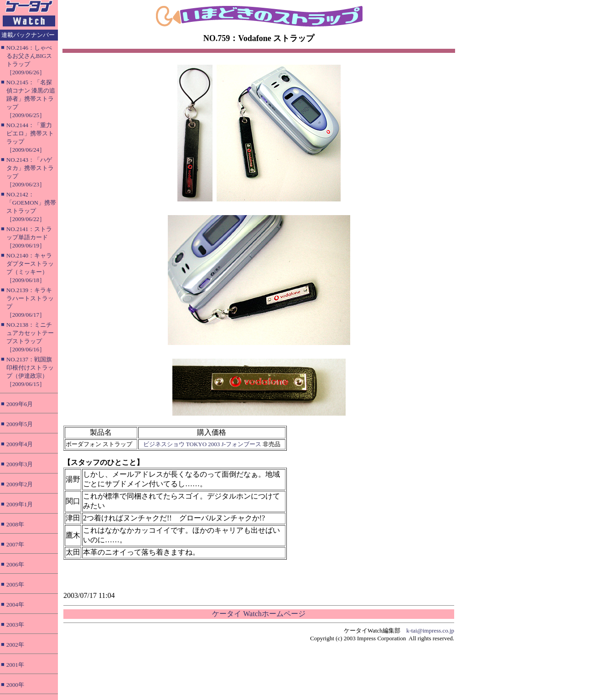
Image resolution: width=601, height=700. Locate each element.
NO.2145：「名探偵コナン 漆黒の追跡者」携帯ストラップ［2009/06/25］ (31, 99)
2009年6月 (20, 404)
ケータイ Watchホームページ (259, 614)
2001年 (15, 665)
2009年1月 (20, 504)
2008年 (15, 524)
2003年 (15, 625)
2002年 (15, 645)
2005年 (15, 584)
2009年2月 (20, 484)
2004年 (15, 605)
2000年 (15, 685)
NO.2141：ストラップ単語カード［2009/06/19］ (29, 237)
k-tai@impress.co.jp (430, 631)
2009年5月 (20, 424)
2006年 (15, 564)
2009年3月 (20, 464)
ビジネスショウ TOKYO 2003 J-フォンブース (202, 444)
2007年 (15, 544)
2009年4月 (20, 444)
